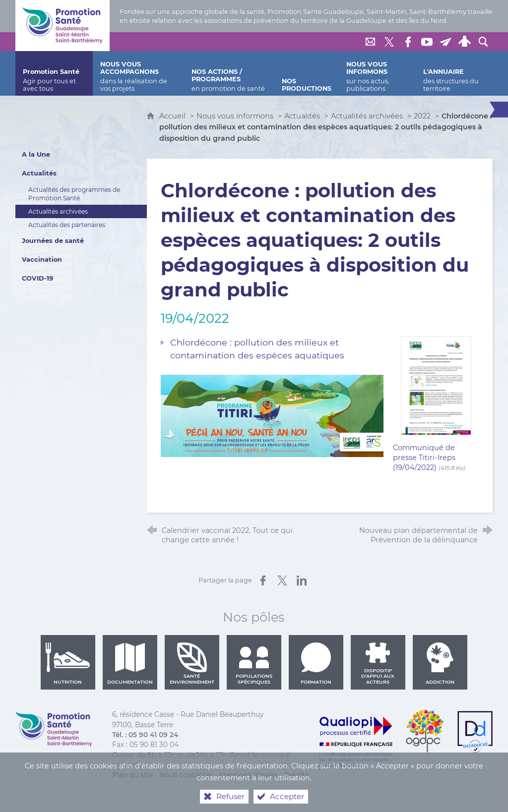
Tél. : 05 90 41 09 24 (145, 735)
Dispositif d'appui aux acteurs (378, 663)
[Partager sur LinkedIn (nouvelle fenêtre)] (302, 580)
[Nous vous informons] (377, 73)
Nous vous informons (235, 116)
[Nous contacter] (370, 42)
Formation (316, 663)
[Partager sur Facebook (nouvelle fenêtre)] (263, 580)
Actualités (302, 116)
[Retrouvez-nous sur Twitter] (389, 42)
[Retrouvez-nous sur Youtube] (427, 42)
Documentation (130, 663)
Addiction (440, 663)
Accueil (173, 116)
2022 (422, 116)
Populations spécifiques (254, 663)
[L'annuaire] (454, 73)
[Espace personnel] (464, 42)
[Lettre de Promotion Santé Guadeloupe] (445, 42)
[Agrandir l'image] (272, 415)
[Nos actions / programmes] (229, 73)
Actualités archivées (367, 116)
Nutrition (68, 663)
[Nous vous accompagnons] (138, 73)
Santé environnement (192, 663)
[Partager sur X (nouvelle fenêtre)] (282, 580)
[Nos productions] (307, 73)
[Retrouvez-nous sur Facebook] (408, 42)
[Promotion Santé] (54, 73)
